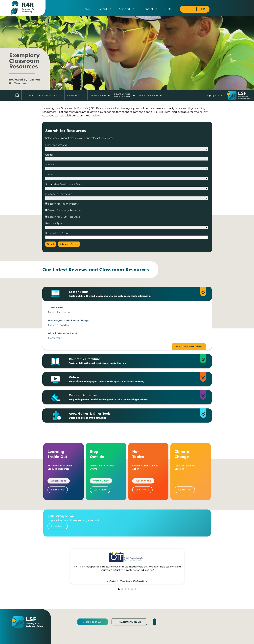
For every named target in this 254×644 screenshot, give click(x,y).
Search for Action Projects (63, 204)
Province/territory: (56, 145)
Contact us (150, 9)
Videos (134, 379)
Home (87, 9)
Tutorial (29, 95)
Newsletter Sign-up (129, 622)
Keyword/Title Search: (58, 233)
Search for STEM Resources (64, 217)
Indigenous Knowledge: (59, 194)
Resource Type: (54, 223)
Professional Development (122, 95)
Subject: (50, 164)
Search (51, 244)
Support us (127, 9)
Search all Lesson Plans (189, 346)
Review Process (149, 95)
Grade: (49, 155)
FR (203, 9)
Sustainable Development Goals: (64, 184)
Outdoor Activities (134, 397)
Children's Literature (134, 361)
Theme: (50, 174)
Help (168, 9)
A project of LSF (92, 622)
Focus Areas (74, 95)
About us (105, 9)
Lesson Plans (134, 294)
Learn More (58, 490)
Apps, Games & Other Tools (134, 416)
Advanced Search (69, 244)
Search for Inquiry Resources (64, 210)
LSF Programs (98, 95)
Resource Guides (48, 95)
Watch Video (59, 481)
